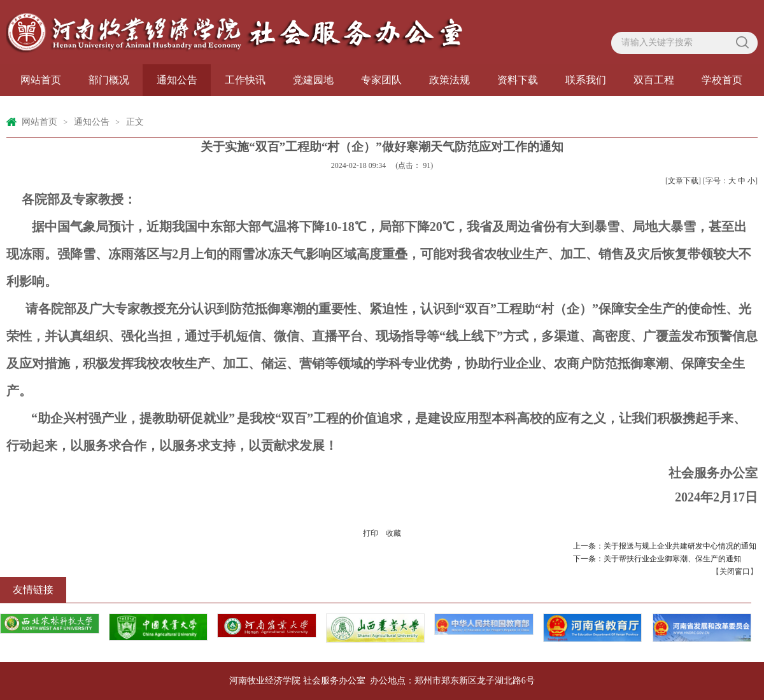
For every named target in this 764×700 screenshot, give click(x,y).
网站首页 (41, 80)
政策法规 (449, 80)
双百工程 (654, 80)
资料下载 (518, 80)
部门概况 (109, 80)
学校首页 (722, 80)
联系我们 (586, 80)
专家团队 (381, 80)
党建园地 (313, 80)
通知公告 (177, 80)
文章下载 (683, 181)
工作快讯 (245, 80)
